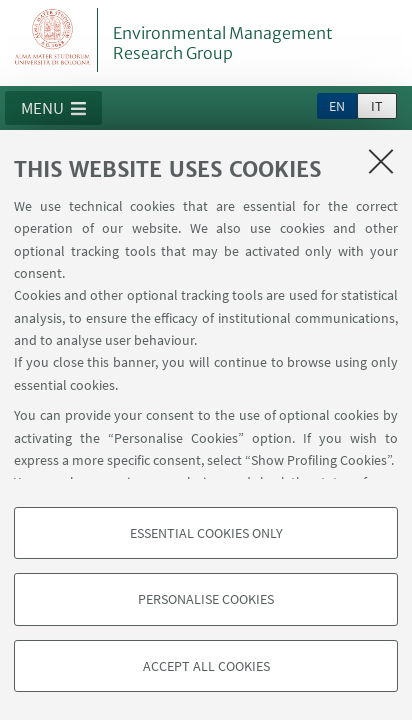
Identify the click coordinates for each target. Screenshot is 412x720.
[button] (53, 108)
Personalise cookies (206, 599)
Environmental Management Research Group (223, 43)
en (337, 106)
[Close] (381, 161)
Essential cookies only (206, 533)
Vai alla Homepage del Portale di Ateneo (53, 40)
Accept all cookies (206, 666)
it (377, 106)
